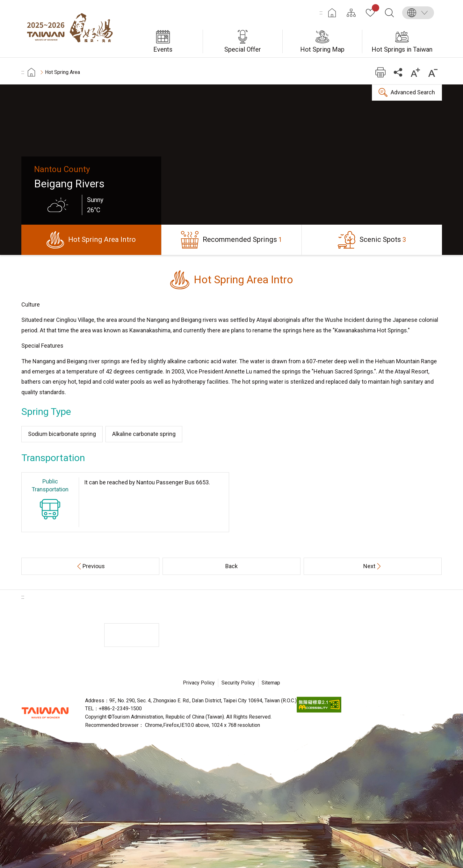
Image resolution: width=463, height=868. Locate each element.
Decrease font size (433, 72)
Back (232, 566)
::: (321, 13)
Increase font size (416, 72)
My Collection (374, 9)
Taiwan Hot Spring (72, 29)
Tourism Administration (45, 713)
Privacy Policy (199, 683)
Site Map (351, 13)
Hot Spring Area (62, 72)
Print (381, 72)
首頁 (31, 72)
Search (389, 13)
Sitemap (271, 683)
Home (332, 13)
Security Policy (238, 683)
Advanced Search (413, 92)
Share (398, 72)
